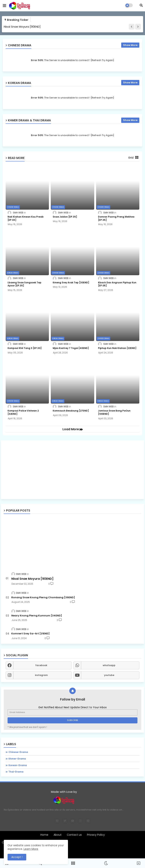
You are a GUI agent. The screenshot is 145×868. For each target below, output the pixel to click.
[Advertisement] (72, 470)
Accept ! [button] (17, 857)
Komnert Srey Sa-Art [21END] (30, 634)
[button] (141, 5)
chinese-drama (18, 752)
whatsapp (109, 665)
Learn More (31, 849)
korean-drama (18, 765)
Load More (71, 429)
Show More (130, 45)
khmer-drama (17, 759)
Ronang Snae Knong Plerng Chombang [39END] (43, 598)
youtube (109, 675)
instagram (41, 675)
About (58, 835)
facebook (41, 665)
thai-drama (16, 772)
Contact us (74, 835)
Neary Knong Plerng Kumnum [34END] (37, 616)
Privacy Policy (96, 835)
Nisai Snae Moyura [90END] (22, 27)
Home (44, 835)
